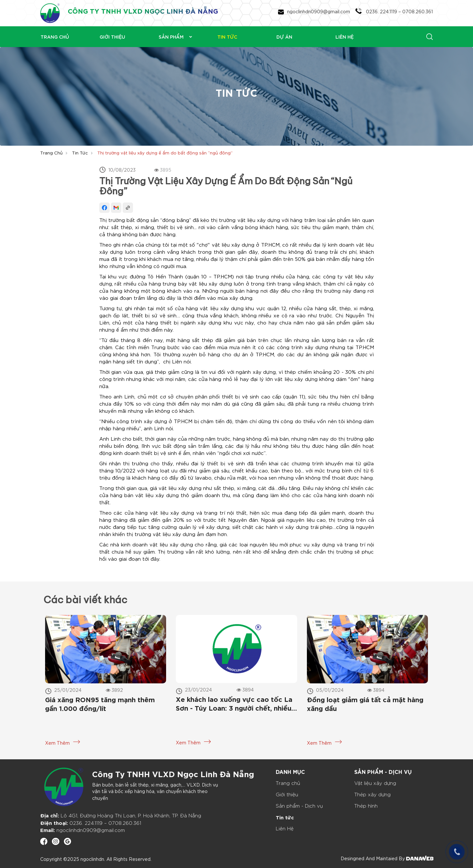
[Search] (401, 36)
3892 (114, 690)
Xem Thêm (63, 743)
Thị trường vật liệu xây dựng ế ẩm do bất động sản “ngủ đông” (165, 153)
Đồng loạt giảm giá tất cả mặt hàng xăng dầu (365, 703)
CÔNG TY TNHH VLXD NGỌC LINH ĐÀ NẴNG (143, 11)
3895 (163, 170)
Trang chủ (51, 153)
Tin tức (80, 153)
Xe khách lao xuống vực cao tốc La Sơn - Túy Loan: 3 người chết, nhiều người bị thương (234, 704)
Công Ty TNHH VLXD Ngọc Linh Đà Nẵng (173, 773)
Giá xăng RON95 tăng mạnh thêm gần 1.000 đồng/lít (100, 703)
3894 (245, 690)
